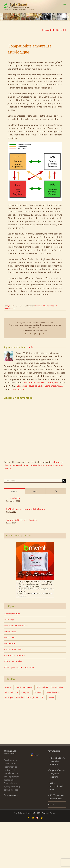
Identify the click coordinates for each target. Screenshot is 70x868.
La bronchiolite (13, 498)
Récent (35, 491)
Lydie (9, 306)
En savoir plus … (12, 795)
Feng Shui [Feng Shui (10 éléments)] (26, 692)
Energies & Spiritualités (45, 306)
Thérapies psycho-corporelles (20, 667)
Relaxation (11, 643)
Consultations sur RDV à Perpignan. (41, 382)
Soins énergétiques (54, 386)
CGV (52, 804)
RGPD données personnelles (57, 797)
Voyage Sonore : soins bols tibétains (57, 761)
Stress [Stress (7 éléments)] (51, 697)
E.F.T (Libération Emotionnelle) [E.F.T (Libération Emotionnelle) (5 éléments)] (49, 687)
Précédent (49, 30)
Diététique (10, 620)
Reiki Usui (10, 637)
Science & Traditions (15, 655)
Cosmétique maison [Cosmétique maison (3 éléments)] (24, 687)
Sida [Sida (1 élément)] (43, 697)
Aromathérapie (13, 614)
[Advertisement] (35, 724)
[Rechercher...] (33, 481)
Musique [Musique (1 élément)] (9, 697)
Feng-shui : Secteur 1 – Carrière (21, 520)
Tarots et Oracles (14, 661)
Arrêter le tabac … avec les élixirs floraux (26, 509)
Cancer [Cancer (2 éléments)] (8, 687)
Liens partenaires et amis (56, 786)
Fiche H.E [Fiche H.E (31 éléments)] (38, 692)
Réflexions (11, 632)
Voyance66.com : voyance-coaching (57, 773)
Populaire (14, 491)
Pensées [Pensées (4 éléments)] (20, 697)
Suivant (60, 30)
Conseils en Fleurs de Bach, (30, 386)
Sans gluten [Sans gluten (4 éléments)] (32, 697)
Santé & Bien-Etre (14, 649)
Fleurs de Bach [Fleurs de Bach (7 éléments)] (52, 692)
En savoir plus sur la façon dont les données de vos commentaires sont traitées (34, 465)
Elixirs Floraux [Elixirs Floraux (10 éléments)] (12, 692)
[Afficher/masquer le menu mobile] (65, 4)
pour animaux (19, 389)
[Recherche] (64, 481)
